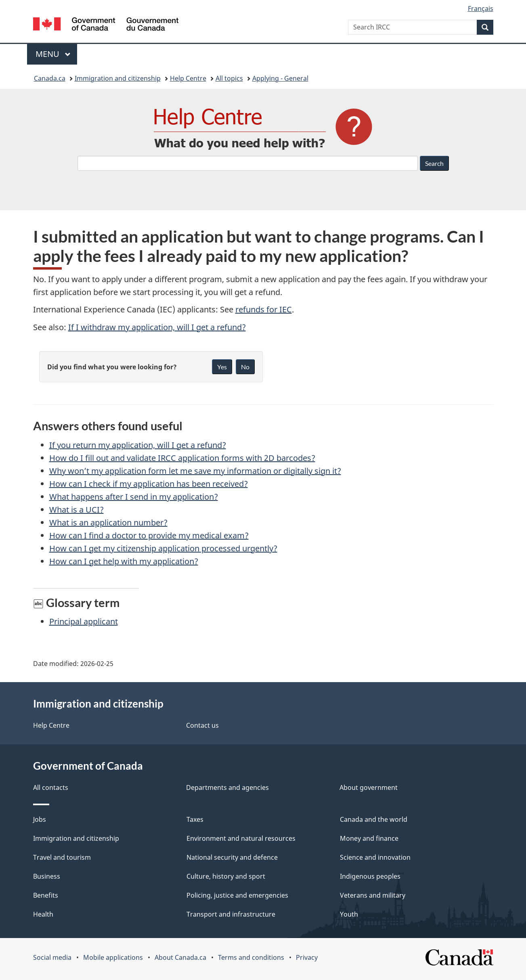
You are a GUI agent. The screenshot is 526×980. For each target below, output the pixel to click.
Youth (349, 914)
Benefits (46, 895)
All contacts (51, 787)
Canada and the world (374, 819)
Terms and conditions (251, 957)
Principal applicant (84, 621)
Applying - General (280, 78)
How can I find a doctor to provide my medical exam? (149, 535)
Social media (52, 957)
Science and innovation (375, 857)
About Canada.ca (180, 957)
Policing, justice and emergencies (237, 895)
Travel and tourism (62, 857)
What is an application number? (108, 522)
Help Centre (188, 78)
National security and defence (232, 857)
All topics (229, 78)
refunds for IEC (264, 309)
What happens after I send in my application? (134, 497)
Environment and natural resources (241, 838)
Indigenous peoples (370, 876)
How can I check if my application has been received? (149, 484)
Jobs (40, 819)
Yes (222, 367)
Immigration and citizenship (118, 78)
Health (43, 914)
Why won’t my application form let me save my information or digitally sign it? (195, 471)
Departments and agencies (227, 787)
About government (369, 787)
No (245, 367)
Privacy (307, 957)
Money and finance (369, 838)
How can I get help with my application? (124, 561)
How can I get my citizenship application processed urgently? (163, 548)
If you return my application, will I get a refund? (138, 445)
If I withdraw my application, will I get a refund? (157, 327)
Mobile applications (113, 957)
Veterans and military (373, 895)
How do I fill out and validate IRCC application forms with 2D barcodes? (182, 458)
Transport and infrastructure (231, 914)
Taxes (195, 819)
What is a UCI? (76, 510)
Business (47, 876)
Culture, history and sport (226, 876)
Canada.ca (50, 78)
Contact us (202, 725)
